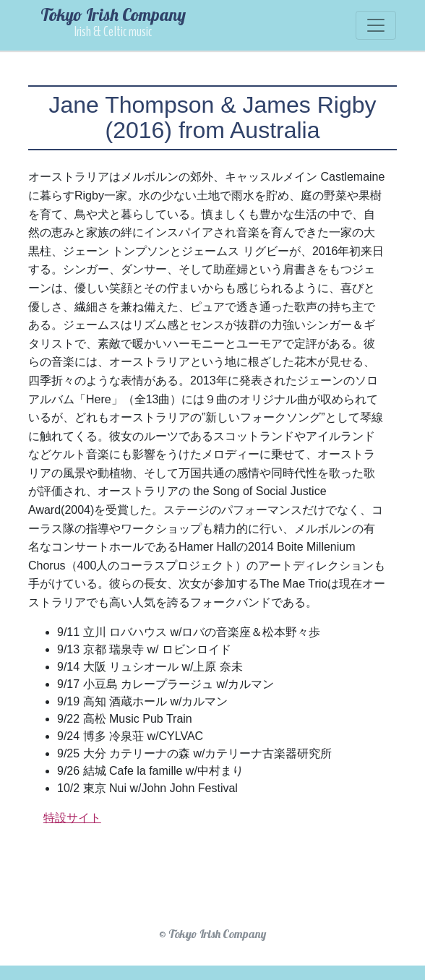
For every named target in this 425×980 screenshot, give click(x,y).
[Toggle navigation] (376, 25)
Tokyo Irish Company (113, 21)
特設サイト (72, 818)
